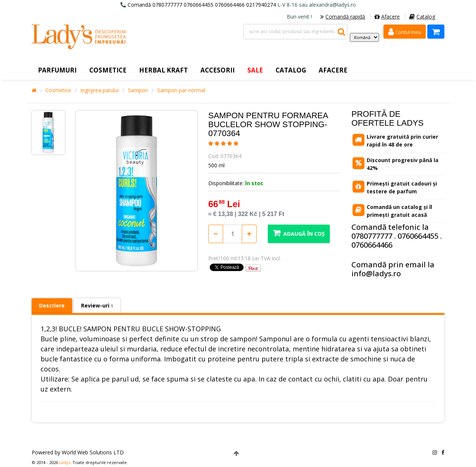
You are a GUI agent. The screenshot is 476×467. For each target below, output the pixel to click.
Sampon (138, 90)
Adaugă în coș (299, 233)
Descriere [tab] (52, 305)
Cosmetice (58, 90)
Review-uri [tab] (97, 305)
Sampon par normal (181, 90)
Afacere (387, 17)
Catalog (422, 17)
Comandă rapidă (343, 17)
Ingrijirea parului (99, 90)
